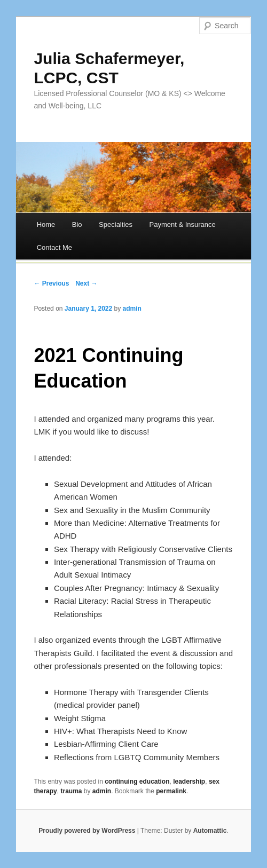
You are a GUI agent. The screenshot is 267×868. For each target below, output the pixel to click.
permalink (171, 791)
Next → (86, 283)
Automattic (210, 831)
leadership (189, 782)
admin (132, 309)
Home (46, 224)
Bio (77, 224)
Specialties (116, 224)
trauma (71, 791)
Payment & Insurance (182, 224)
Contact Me (54, 247)
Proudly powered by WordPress (87, 831)
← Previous (51, 283)
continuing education (137, 782)
